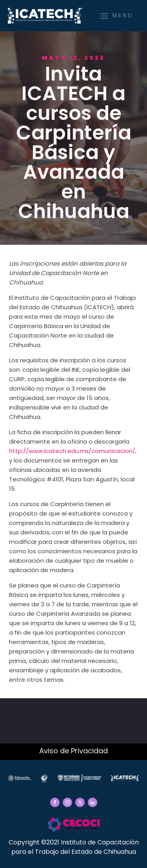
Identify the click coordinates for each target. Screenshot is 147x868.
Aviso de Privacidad (73, 751)
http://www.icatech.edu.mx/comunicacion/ (72, 451)
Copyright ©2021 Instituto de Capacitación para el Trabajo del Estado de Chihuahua (74, 847)
